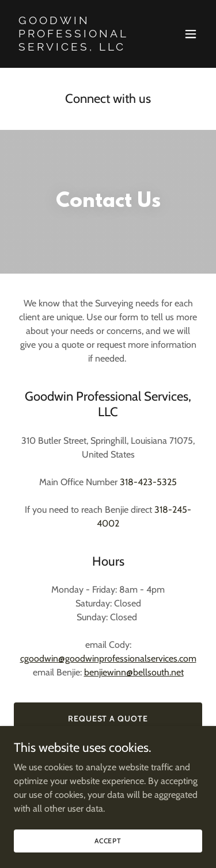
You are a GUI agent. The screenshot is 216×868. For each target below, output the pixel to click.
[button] (191, 34)
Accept (108, 841)
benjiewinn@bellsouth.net (134, 672)
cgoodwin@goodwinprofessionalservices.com (108, 658)
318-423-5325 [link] (148, 482)
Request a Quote (108, 719)
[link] (80, 47)
